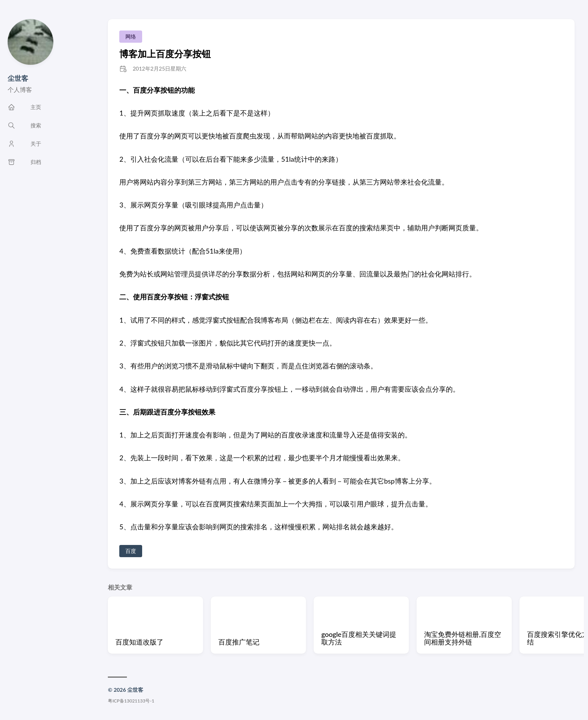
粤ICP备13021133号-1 (131, 701)
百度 (131, 551)
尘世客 (18, 78)
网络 (131, 36)
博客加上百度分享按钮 (165, 54)
